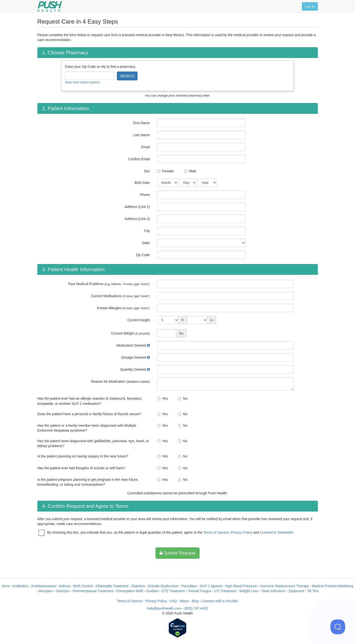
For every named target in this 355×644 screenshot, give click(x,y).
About (184, 601)
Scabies (152, 591)
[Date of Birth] (168, 183)
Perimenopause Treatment (93, 591)
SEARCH (127, 76)
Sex (147, 171)
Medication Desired (131, 345)
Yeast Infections (273, 591)
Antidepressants (43, 586)
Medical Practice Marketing (333, 586)
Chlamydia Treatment (112, 586)
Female (168, 171)
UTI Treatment (225, 591)
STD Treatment (173, 591)
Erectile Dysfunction (163, 586)
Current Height (139, 320)
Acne (6, 586)
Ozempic (63, 591)
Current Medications (120, 296)
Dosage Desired (134, 357)
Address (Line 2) (137, 219)
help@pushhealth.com (164, 608)
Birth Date (142, 183)
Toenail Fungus (199, 591)
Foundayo (189, 586)
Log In (310, 6)
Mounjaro (46, 591)
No (185, 398)
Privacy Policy (241, 532)
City (147, 231)
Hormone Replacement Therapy (284, 586)
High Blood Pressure (241, 586)
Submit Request (177, 553)
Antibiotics (20, 586)
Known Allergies (123, 308)
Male (193, 171)
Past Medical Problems (109, 284)
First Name (141, 123)
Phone (145, 195)
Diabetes (138, 586)
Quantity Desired (133, 369)
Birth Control (83, 586)
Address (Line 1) (137, 207)
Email (146, 147)
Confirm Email (139, 159)
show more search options (82, 82)
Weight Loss (249, 591)
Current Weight (131, 333)
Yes (165, 398)
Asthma (64, 586)
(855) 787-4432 (196, 608)
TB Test (313, 591)
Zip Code (143, 255)
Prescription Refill (130, 591)
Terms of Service (216, 532)
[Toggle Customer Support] (338, 627)
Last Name (141, 135)
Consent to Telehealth (277, 532)
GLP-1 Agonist (211, 586)
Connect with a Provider (220, 601)
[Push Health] (50, 7)
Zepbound (296, 591)
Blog (195, 601)
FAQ (173, 601)
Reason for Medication (120, 381)
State (146, 243)
